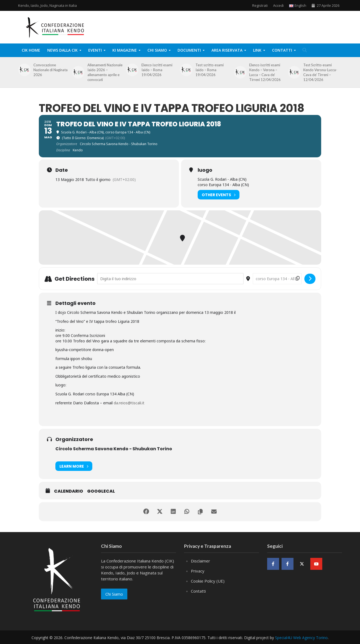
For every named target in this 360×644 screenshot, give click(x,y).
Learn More (74, 466)
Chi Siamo (157, 50)
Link (257, 50)
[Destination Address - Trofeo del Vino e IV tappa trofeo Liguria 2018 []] (277, 279)
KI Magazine (125, 50)
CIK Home (31, 50)
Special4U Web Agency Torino (301, 638)
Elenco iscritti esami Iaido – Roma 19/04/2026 (157, 70)
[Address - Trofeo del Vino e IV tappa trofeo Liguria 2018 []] (170, 279)
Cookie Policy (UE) (208, 581)
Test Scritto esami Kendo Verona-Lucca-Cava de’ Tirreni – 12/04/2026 (320, 72)
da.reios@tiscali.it (129, 403)
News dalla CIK (62, 50)
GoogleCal (101, 491)
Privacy (198, 571)
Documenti (189, 50)
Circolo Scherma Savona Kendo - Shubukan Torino (114, 449)
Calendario (69, 491)
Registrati (260, 5)
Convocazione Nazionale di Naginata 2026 (50, 70)
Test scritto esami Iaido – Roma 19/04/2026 (210, 70)
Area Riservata (227, 50)
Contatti (282, 50)
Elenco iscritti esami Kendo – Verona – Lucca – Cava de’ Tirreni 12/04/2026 (265, 72)
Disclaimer (200, 561)
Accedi (278, 5)
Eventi (95, 50)
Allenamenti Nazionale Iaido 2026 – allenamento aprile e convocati (105, 72)
